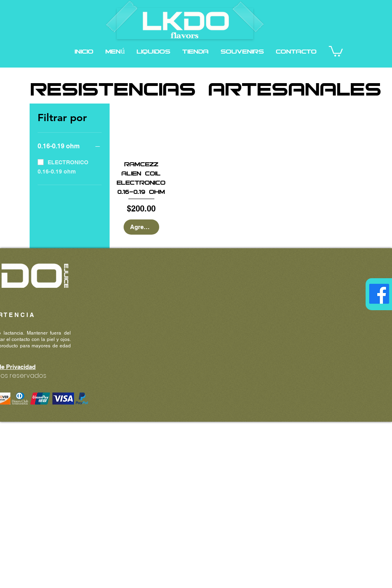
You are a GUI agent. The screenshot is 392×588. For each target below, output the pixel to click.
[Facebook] (379, 294)
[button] (154, 51)
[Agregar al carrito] (142, 227)
